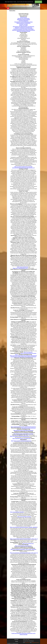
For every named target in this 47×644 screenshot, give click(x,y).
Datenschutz (16, 640)
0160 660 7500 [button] (27, 642)
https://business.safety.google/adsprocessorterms (23, 430)
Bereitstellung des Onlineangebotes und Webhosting (23, 27)
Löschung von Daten (23, 24)
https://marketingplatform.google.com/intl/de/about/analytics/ (23, 427)
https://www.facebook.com (28, 543)
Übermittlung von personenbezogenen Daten (24, 22)
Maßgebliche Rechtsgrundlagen (23, 20)
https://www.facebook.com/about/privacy (23, 546)
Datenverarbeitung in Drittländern (23, 23)
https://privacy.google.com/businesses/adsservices (21, 441)
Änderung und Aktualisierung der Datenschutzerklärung (24, 30)
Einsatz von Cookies (24, 25)
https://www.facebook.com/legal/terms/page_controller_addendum (24, 527)
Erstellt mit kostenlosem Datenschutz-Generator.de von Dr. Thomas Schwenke (23, 634)
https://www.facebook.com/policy (17, 512)
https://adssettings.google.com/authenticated (22, 438)
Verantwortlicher (23, 17)
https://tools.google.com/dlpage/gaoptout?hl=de (20, 436)
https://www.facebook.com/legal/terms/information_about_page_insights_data (26, 539)
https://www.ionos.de (28, 352)
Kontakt (17, 641)
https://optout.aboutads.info (23, 267)
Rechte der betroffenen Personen (23, 31)
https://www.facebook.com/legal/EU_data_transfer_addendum (23, 549)
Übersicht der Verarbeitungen (23, 18)
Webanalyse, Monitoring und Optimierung (24, 28)
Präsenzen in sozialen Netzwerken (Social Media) (23, 29)
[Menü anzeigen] (8, 8)
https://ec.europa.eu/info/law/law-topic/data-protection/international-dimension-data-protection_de (23, 167)
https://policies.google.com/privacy (29, 428)
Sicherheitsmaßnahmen (24, 21)
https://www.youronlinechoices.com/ (20, 268)
